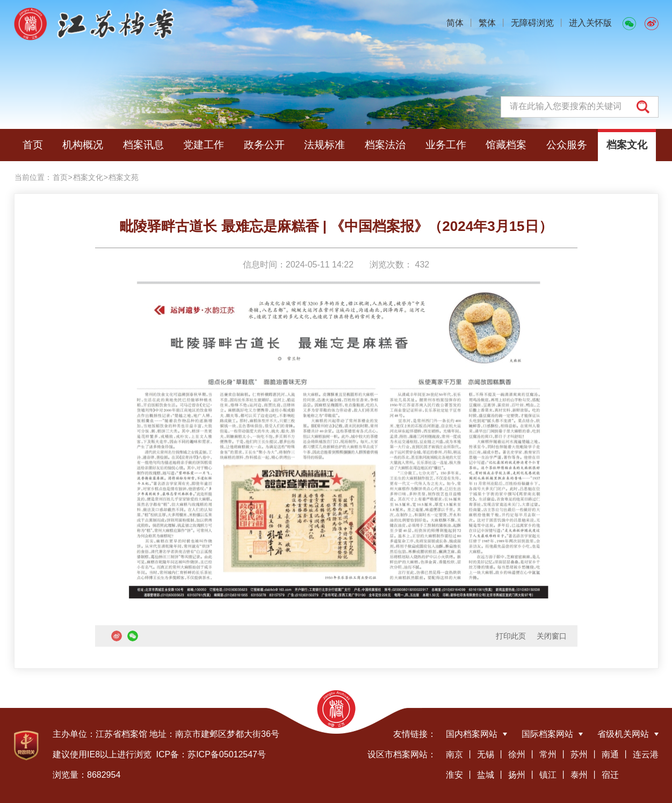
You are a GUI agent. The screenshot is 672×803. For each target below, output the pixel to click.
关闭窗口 (552, 636)
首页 (33, 145)
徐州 (517, 754)
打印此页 (511, 636)
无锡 (486, 754)
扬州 (517, 775)
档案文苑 (124, 177)
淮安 (454, 775)
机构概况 (83, 145)
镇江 (548, 775)
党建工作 (204, 145)
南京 (454, 754)
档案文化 (627, 145)
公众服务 (567, 145)
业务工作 (446, 145)
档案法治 (385, 145)
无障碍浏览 (532, 23)
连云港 (646, 754)
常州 (548, 754)
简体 (455, 23)
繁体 (487, 23)
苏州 (579, 754)
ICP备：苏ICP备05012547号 (211, 754)
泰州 (579, 775)
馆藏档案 (506, 145)
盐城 (486, 775)
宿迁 (610, 775)
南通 (610, 754)
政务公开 (264, 145)
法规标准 (324, 145)
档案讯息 (143, 145)
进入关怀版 (590, 23)
